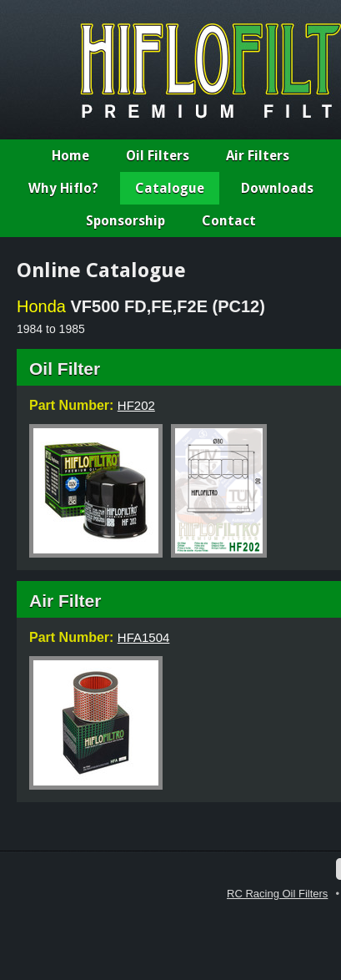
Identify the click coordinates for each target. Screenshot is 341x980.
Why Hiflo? (63, 188)
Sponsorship (125, 221)
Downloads (277, 188)
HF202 (136, 405)
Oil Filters (158, 156)
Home (70, 156)
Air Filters (258, 156)
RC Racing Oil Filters (277, 894)
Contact (229, 221)
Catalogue (170, 188)
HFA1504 (144, 637)
